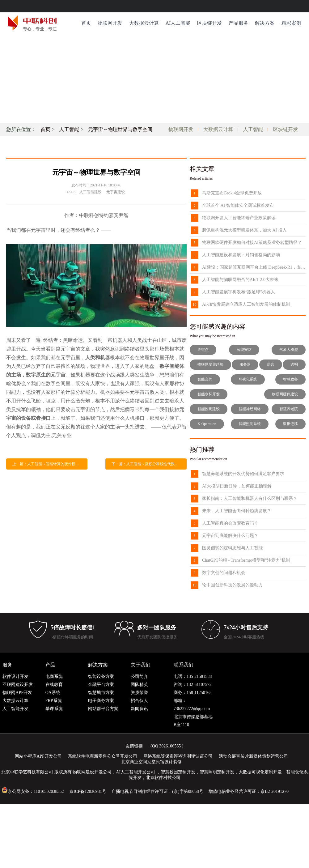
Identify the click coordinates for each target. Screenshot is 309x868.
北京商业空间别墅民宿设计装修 (151, 762)
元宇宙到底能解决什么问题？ (230, 536)
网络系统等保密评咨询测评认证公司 (178, 756)
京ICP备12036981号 (88, 791)
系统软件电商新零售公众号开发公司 (103, 756)
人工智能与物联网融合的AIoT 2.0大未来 (240, 280)
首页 (86, 23)
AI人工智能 (178, 23)
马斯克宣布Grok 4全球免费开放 (232, 193)
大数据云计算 (144, 23)
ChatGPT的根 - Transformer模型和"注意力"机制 (246, 560)
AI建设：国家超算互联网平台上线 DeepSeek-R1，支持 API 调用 (254, 267)
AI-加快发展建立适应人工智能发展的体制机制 (246, 304)
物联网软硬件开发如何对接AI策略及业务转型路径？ (252, 243)
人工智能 (69, 129)
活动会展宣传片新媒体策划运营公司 (253, 756)
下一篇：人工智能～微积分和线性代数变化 (147, 464)
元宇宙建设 (116, 192)
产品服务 (239, 23)
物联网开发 (110, 23)
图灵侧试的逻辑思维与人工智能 (232, 548)
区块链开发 (210, 23)
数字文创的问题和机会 (224, 573)
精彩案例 (291, 23)
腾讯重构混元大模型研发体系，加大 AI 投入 (244, 230)
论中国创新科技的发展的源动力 (232, 585)
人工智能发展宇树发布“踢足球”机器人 (239, 292)
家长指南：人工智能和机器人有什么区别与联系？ (250, 498)
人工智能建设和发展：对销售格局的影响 (241, 255)
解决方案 (265, 23)
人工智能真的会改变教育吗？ (230, 523)
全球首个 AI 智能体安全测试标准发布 (238, 205)
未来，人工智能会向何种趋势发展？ (237, 511)
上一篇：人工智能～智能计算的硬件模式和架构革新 (50, 464)
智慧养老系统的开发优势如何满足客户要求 (243, 474)
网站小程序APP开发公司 (38, 756)
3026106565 (170, 746)
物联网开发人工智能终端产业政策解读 (239, 218)
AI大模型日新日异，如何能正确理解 (237, 486)
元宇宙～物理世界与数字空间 (120, 129)
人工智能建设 (91, 192)
